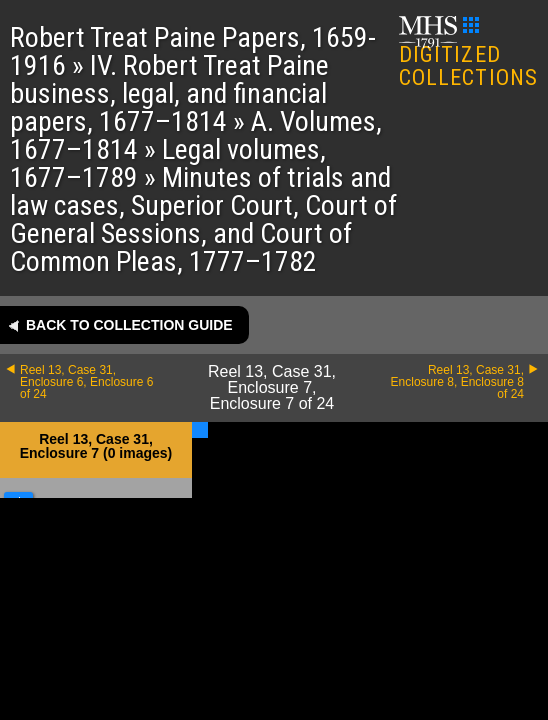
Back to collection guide (129, 325)
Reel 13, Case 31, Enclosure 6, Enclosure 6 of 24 (86, 382)
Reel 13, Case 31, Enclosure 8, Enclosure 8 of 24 (457, 382)
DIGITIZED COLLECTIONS (468, 53)
